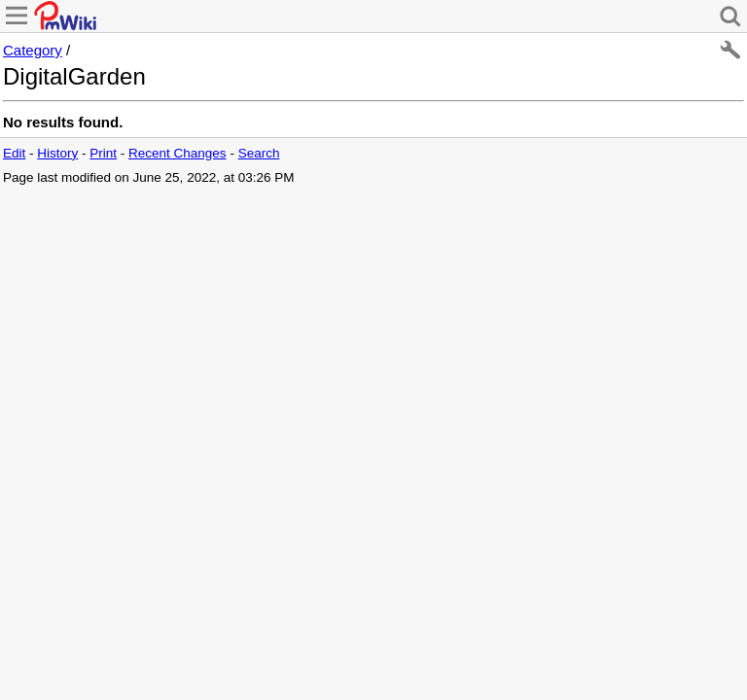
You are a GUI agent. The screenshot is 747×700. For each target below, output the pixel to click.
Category (33, 50)
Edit (14, 153)
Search (259, 153)
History (57, 153)
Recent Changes (178, 153)
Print (103, 153)
